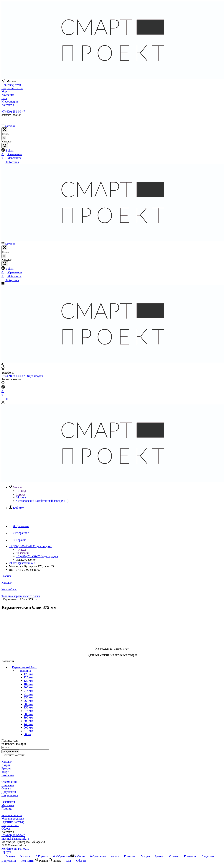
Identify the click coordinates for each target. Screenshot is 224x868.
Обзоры (6, 829)
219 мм (28, 694)
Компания (8, 775)
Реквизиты (8, 802)
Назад (21, 491)
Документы (9, 792)
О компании (9, 782)
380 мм (28, 714)
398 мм (28, 717)
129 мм (28, 681)
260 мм (28, 701)
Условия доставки (13, 819)
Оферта (6, 852)
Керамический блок (24, 667)
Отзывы (6, 788)
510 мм (28, 731)
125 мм (28, 677)
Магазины (8, 805)
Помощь (7, 808)
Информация (10, 795)
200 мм (28, 687)
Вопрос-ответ (10, 825)
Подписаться (10, 751)
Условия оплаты (12, 815)
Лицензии (8, 785)
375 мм (28, 711)
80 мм (27, 734)
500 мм (28, 728)
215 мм (28, 691)
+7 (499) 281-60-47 (13, 112)
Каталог (6, 762)
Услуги (6, 772)
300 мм (28, 704)
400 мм (28, 721)
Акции (6, 765)
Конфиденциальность (15, 849)
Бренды (6, 768)
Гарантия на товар (13, 822)
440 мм (28, 724)
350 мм (28, 707)
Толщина (25, 671)
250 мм (28, 697)
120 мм (28, 674)
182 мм (28, 684)
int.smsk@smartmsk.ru (23, 563)
